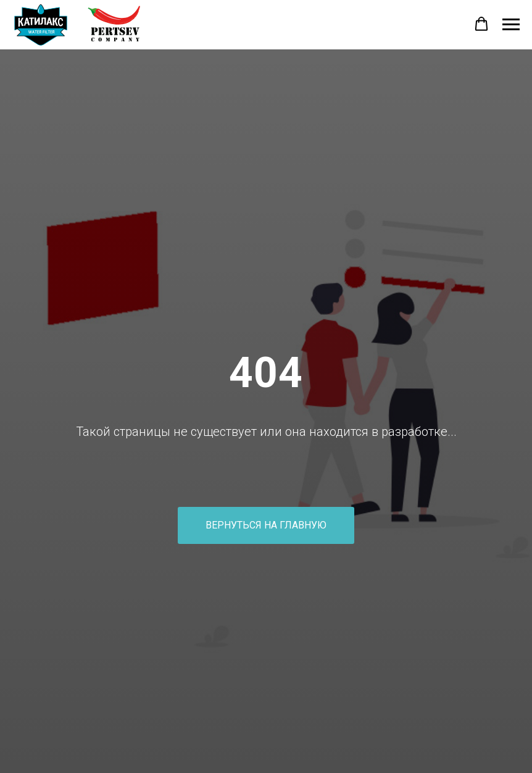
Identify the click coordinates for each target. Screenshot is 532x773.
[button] (481, 24)
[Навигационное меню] (511, 25)
